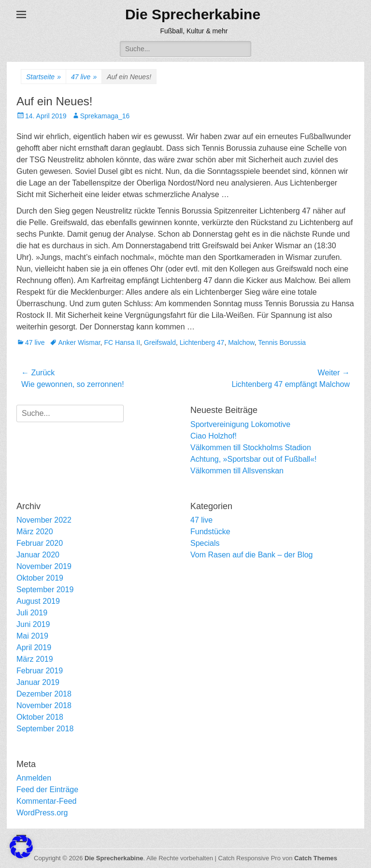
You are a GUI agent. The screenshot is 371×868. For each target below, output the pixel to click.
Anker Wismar (79, 342)
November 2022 (44, 520)
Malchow (241, 342)
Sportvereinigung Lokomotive (240, 424)
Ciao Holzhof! (214, 436)
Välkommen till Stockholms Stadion (251, 448)
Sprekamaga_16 (105, 116)
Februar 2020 (40, 543)
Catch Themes (316, 858)
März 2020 (35, 532)
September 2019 (45, 590)
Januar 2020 (38, 555)
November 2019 (44, 566)
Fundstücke (210, 532)
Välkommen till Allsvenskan (237, 471)
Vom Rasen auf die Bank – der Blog (252, 555)
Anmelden (34, 778)
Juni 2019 (33, 624)
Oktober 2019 (40, 578)
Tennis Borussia (282, 342)
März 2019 (35, 659)
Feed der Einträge (47, 790)
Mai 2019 (32, 636)
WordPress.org (42, 813)
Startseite (43, 77)
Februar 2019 (40, 671)
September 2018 (45, 729)
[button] (21, 847)
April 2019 (34, 647)
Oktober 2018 (40, 717)
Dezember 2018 (44, 694)
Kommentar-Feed (47, 801)
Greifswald (160, 342)
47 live (84, 77)
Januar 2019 (38, 682)
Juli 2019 (32, 613)
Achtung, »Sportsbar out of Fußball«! (253, 459)
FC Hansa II (122, 342)
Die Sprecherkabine (193, 14)
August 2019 (38, 601)
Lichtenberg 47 (202, 342)
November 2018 (44, 705)
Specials (205, 543)
